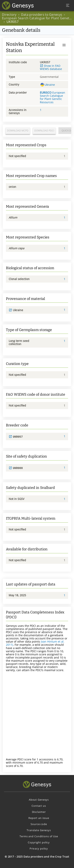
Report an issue (39, 818)
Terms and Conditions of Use (39, 836)
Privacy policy (39, 848)
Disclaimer (39, 811)
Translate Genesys (39, 830)
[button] (64, 45)
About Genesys (39, 799)
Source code (39, 824)
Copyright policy (39, 842)
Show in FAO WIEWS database (51, 67)
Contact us (39, 805)
